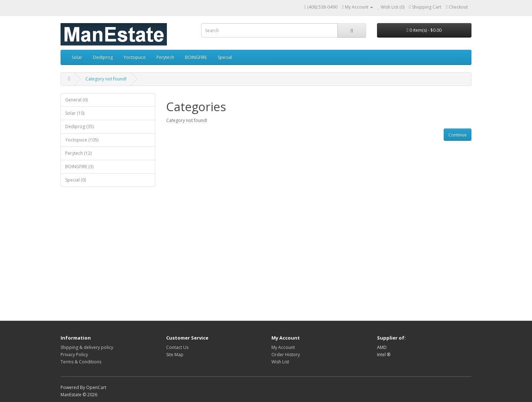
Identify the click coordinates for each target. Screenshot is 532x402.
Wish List (280, 362)
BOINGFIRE (196, 57)
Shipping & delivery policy (87, 347)
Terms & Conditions (81, 362)
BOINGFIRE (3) (79, 167)
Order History (286, 355)
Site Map (175, 355)
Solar (77, 57)
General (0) (76, 100)
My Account (283, 347)
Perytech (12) (78, 153)
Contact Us (177, 347)
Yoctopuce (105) (82, 140)
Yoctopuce (135, 57)
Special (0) (76, 180)
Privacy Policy (74, 355)
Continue (458, 135)
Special (225, 57)
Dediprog (103, 57)
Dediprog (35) (79, 126)
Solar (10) (75, 113)
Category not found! (106, 79)
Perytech (165, 57)
